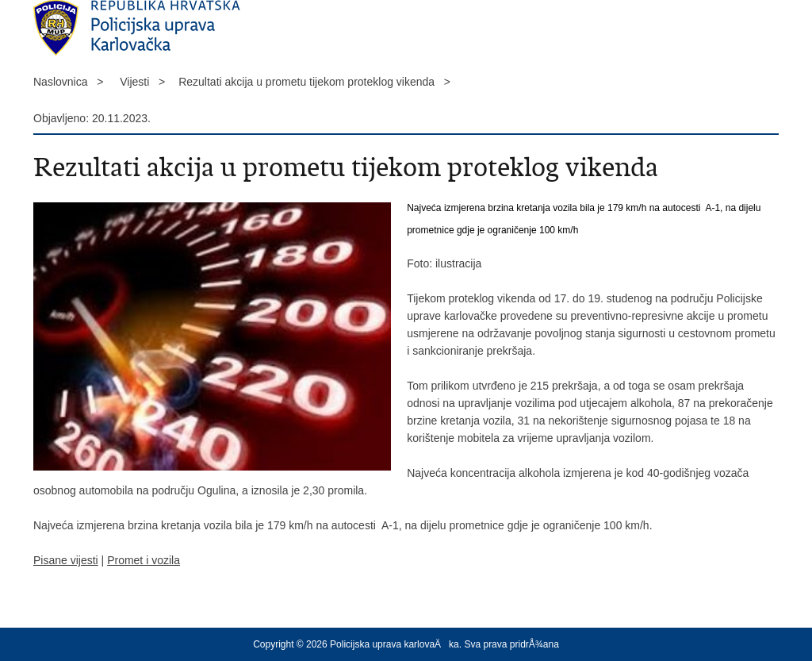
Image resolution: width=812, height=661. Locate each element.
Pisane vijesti (66, 560)
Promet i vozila (144, 560)
